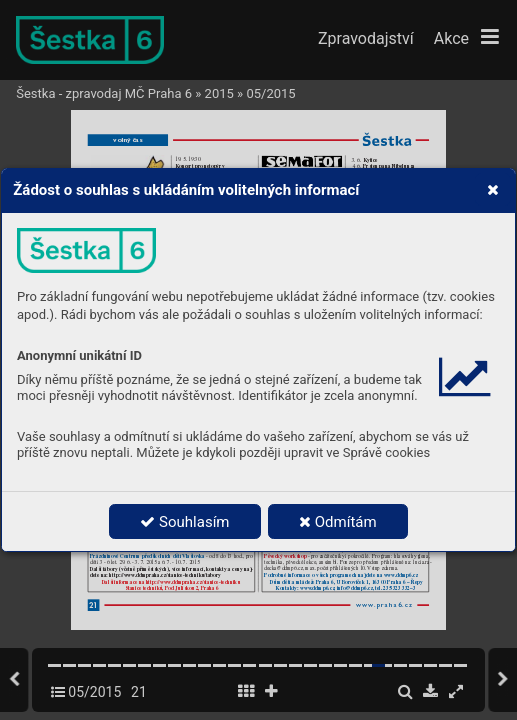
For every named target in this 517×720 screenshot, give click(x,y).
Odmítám (338, 522)
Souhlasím (184, 522)
